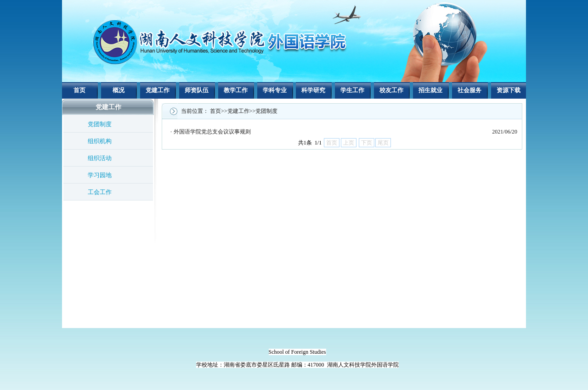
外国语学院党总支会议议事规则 (212, 132)
